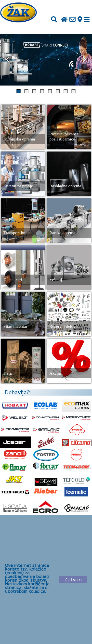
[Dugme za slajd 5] (50, 91)
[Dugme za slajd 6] (58, 91)
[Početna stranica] (18, 13)
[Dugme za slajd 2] (26, 91)
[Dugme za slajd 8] (74, 91)
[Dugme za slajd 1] (19, 91)
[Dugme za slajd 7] (66, 91)
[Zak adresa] (80, 20)
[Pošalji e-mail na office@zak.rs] (72, 20)
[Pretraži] (54, 20)
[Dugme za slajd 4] (42, 91)
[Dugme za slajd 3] (34, 91)
